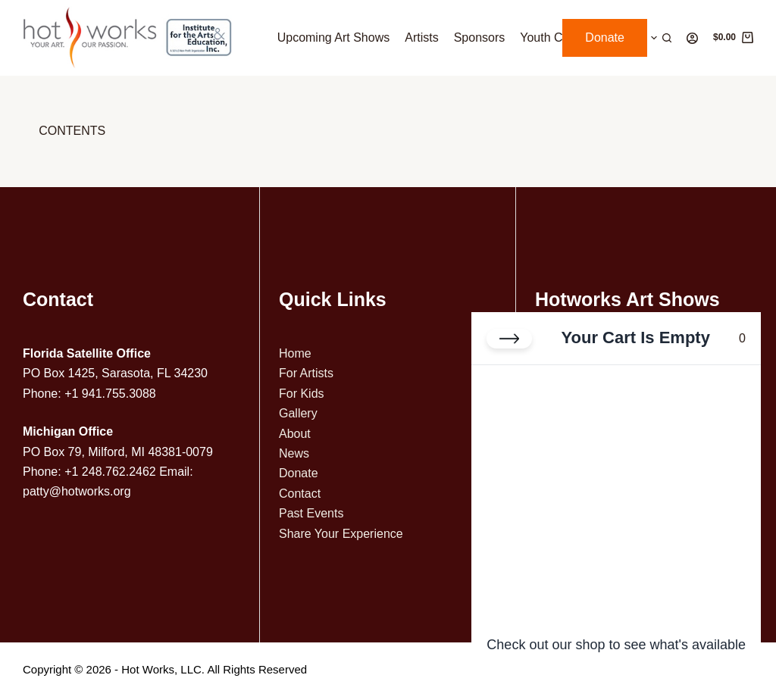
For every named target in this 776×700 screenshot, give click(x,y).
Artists (421, 37)
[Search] (667, 38)
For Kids (302, 394)
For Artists (306, 373)
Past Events (311, 513)
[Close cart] (509, 339)
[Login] (692, 38)
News (294, 453)
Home (295, 353)
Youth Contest (558, 37)
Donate (605, 37)
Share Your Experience (341, 534)
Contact (300, 494)
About (295, 434)
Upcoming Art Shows (334, 37)
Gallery (298, 413)
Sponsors (480, 37)
